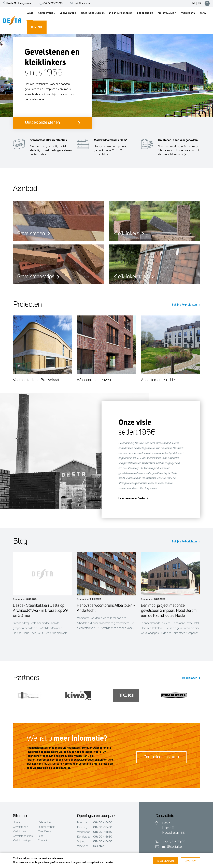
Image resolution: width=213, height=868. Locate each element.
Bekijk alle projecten (186, 305)
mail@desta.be (79, 3)
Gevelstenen (20, 827)
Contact (42, 841)
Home (17, 822)
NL (194, 3)
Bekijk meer (191, 678)
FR (199, 3)
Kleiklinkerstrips (22, 841)
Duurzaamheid (47, 827)
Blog (41, 836)
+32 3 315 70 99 (50, 3)
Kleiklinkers (20, 832)
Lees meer (190, 861)
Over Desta (45, 832)
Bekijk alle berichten (186, 542)
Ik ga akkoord (165, 861)
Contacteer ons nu (161, 757)
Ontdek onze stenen (53, 123)
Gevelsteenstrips (23, 836)
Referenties (45, 822)
